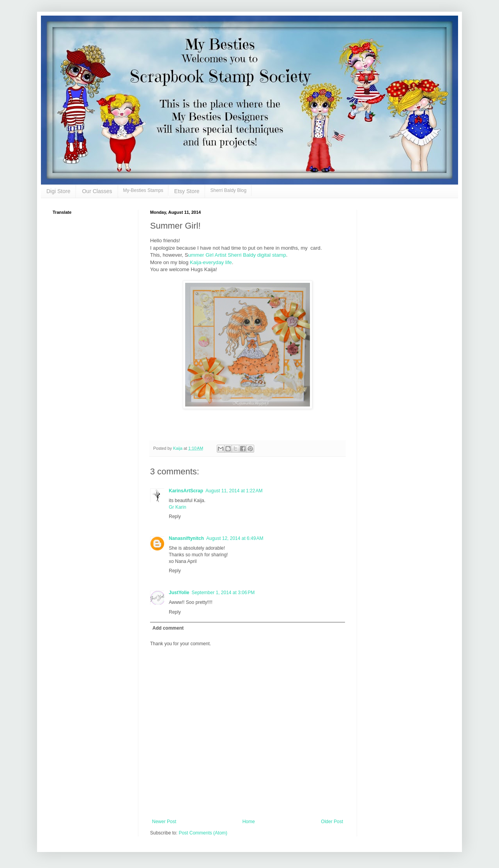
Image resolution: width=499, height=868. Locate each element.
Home (249, 822)
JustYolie (179, 593)
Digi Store (58, 191)
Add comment (168, 628)
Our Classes (97, 191)
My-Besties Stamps (143, 190)
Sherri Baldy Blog (228, 190)
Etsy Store (187, 191)
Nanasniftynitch (186, 538)
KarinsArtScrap (186, 491)
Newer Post (164, 822)
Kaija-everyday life (211, 262)
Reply (175, 517)
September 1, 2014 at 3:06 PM (223, 593)
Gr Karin (178, 507)
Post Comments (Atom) (203, 833)
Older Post (332, 822)
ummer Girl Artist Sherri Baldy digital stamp (237, 255)
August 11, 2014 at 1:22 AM (234, 491)
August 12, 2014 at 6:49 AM (235, 538)
